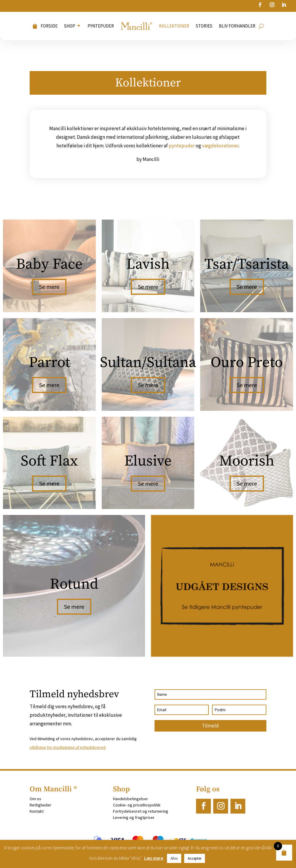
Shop (70, 26)
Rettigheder (40, 805)
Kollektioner (174, 26)
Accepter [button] (195, 858)
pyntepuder (182, 146)
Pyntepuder (101, 26)
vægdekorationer (220, 146)
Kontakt (37, 811)
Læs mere (154, 858)
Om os (35, 799)
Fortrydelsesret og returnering (141, 811)
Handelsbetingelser (131, 799)
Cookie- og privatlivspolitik (137, 805)
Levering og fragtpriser (134, 817)
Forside (49, 26)
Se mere (49, 287)
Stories (204, 26)
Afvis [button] (174, 858)
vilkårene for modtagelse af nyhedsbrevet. (68, 747)
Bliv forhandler (237, 26)
